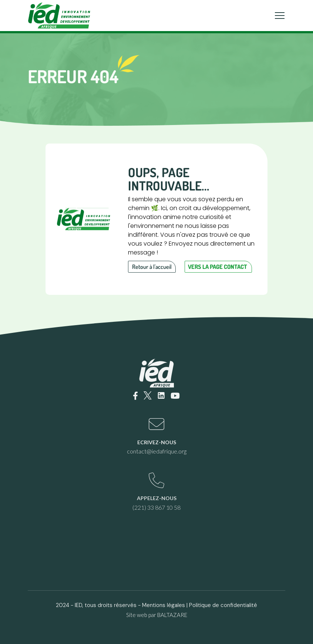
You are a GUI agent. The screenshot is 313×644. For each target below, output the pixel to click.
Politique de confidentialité (223, 605)
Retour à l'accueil (152, 267)
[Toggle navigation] (280, 16)
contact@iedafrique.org (157, 451)
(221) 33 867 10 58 (156, 507)
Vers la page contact (218, 267)
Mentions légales (164, 605)
